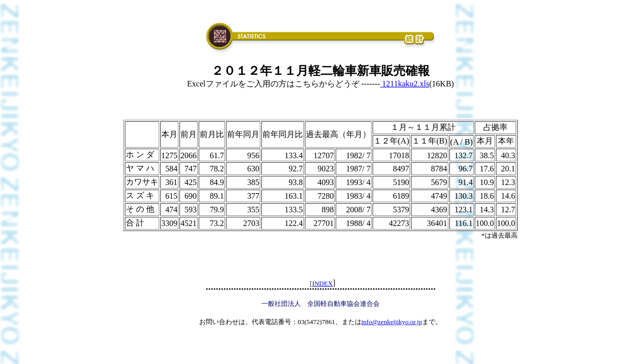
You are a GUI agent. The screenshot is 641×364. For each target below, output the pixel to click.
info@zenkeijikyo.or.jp (392, 322)
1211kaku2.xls (405, 84)
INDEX (323, 283)
